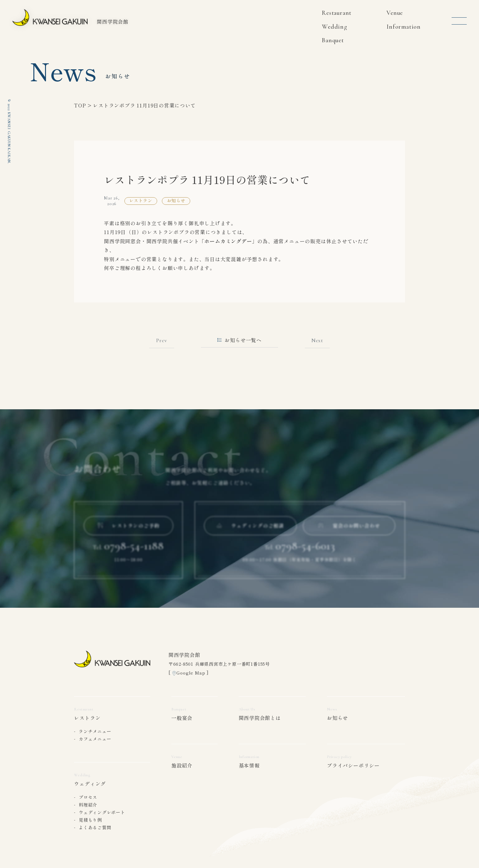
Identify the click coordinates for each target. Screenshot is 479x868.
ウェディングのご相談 (250, 530)
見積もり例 (90, 820)
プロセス (88, 797)
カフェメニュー (95, 739)
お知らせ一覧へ (239, 340)
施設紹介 (182, 765)
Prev (162, 340)
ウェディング (90, 784)
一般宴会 (182, 718)
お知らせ (337, 718)
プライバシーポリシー (353, 765)
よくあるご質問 (95, 827)
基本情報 (249, 765)
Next (317, 340)
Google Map (191, 673)
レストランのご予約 (128, 530)
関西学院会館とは (260, 718)
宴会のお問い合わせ (349, 530)
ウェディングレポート (102, 812)
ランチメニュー (95, 731)
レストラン (87, 718)
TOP (80, 105)
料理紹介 (88, 805)
